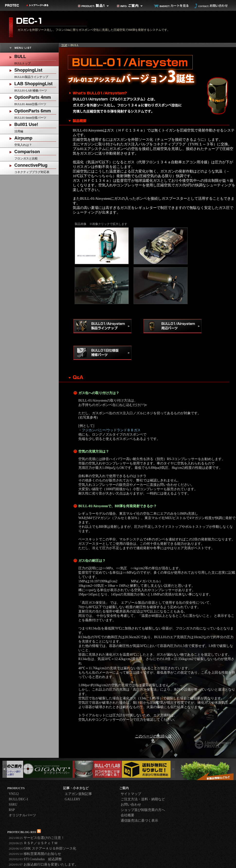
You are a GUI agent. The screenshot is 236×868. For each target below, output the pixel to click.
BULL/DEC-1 (18, 799)
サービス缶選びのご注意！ (37, 838)
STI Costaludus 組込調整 (35, 859)
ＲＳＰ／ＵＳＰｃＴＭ (33, 843)
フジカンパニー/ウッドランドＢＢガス (111, 430)
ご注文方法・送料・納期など (143, 799)
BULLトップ (37, 59)
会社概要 (127, 815)
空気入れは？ (37, 140)
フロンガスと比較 (37, 154)
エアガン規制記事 (78, 794)
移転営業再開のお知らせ (35, 854)
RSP (12, 810)
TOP (64, 45)
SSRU (13, 805)
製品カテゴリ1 (94, 6)
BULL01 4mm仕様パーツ (37, 100)
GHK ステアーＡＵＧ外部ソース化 (42, 848)
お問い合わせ (210, 6)
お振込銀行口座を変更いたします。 (43, 864)
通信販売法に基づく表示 (139, 821)
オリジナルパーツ (22, 815)
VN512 (14, 794)
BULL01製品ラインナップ (37, 72)
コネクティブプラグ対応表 (37, 168)
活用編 (37, 127)
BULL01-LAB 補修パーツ (37, 86)
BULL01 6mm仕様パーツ (37, 113)
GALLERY (73, 799)
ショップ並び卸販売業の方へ (143, 810)
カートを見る (172, 6)
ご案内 (133, 6)
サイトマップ (131, 794)
